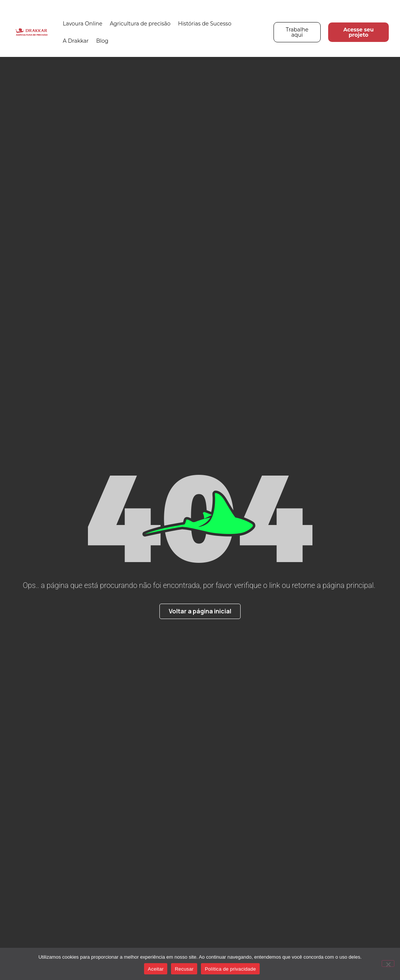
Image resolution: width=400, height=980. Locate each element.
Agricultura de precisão (140, 24)
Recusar (184, 969)
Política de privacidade (230, 969)
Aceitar (156, 969)
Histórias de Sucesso (205, 24)
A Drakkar (76, 41)
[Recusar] (388, 964)
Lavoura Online (83, 24)
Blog (102, 41)
